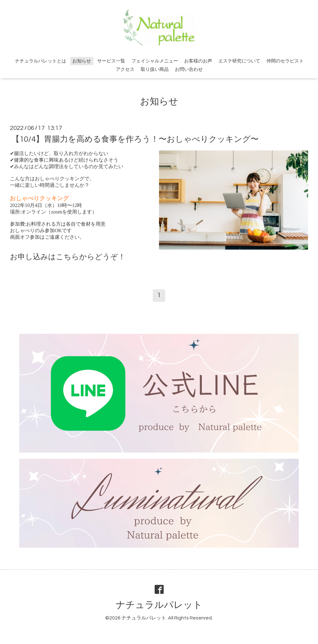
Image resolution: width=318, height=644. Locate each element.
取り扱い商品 (155, 69)
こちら (68, 257)
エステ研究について (239, 61)
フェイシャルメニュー (155, 61)
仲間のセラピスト (285, 61)
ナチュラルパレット (159, 605)
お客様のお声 (198, 61)
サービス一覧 (111, 61)
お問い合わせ (189, 69)
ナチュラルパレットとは (41, 61)
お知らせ (82, 61)
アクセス (125, 69)
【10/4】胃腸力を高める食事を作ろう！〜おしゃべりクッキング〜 (135, 139)
